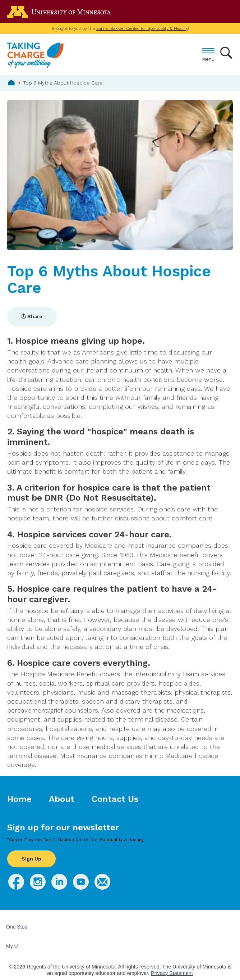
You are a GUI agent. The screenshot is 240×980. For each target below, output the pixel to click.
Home (11, 82)
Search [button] (227, 53)
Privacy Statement (172, 973)
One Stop (17, 927)
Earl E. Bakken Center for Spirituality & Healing (142, 28)
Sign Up (31, 859)
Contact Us (115, 799)
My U (15, 946)
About (62, 799)
